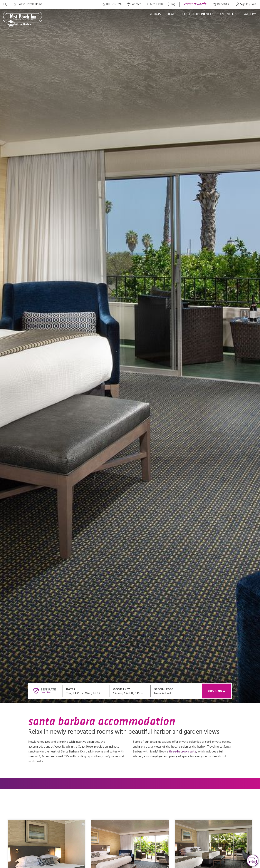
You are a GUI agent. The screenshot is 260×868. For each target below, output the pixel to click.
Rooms (155, 14)
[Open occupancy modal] (130, 691)
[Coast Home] (28, 4)
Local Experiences (198, 14)
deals (172, 14)
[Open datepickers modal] (86, 691)
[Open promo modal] (176, 691)
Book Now (217, 691)
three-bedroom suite (183, 752)
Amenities (228, 14)
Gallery (249, 14)
